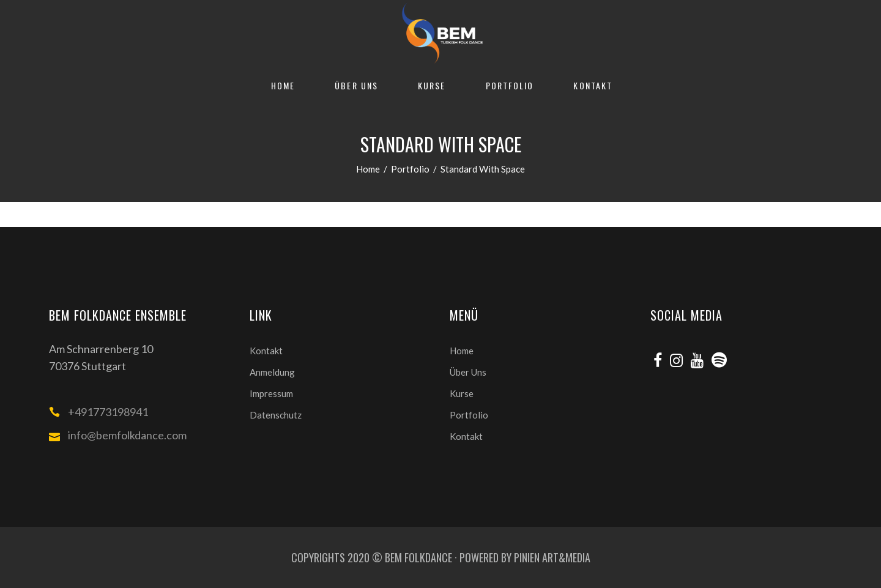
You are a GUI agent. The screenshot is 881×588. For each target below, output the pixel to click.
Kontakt (266, 351)
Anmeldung (272, 372)
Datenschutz (276, 415)
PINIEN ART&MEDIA (552, 557)
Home (368, 169)
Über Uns (468, 372)
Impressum (271, 393)
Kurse (462, 393)
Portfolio (410, 169)
